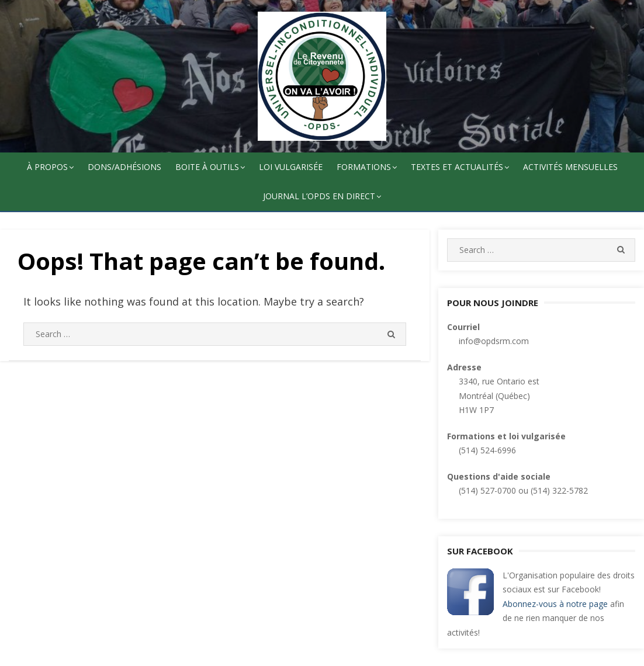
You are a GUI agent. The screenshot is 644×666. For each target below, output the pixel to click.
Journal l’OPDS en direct (319, 196)
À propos (47, 167)
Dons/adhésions (124, 167)
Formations (364, 167)
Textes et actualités (457, 167)
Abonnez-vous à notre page (555, 604)
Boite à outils (207, 167)
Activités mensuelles (570, 167)
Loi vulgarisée (291, 167)
